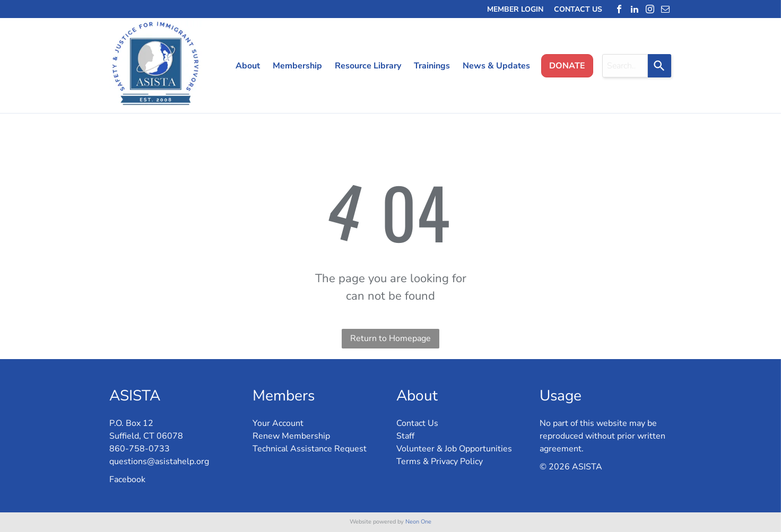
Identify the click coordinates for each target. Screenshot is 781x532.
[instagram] (650, 9)
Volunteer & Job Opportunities (454, 449)
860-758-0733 (140, 449)
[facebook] (619, 9)
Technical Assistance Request (310, 449)
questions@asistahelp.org (159, 461)
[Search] (659, 66)
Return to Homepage (390, 338)
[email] (665, 9)
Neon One (418, 522)
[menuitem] (244, 66)
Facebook (127, 479)
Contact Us (417, 423)
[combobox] (625, 66)
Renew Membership (291, 436)
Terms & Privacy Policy (440, 461)
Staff (405, 436)
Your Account (278, 423)
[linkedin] (635, 9)
